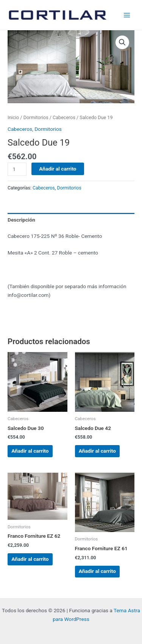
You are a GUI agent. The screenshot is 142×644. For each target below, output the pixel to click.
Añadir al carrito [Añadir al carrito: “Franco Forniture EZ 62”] (30, 559)
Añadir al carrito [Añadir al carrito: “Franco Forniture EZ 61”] (97, 571)
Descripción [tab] (21, 220)
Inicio (13, 117)
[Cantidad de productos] (17, 169)
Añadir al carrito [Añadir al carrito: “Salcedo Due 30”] (30, 451)
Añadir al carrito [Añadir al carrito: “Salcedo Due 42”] (97, 451)
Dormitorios (36, 117)
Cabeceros (64, 117)
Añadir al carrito (58, 169)
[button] (122, 42)
